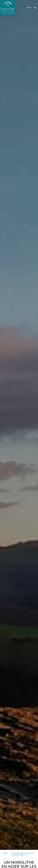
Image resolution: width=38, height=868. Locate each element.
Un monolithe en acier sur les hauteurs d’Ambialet (23, 854)
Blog (6, 853)
